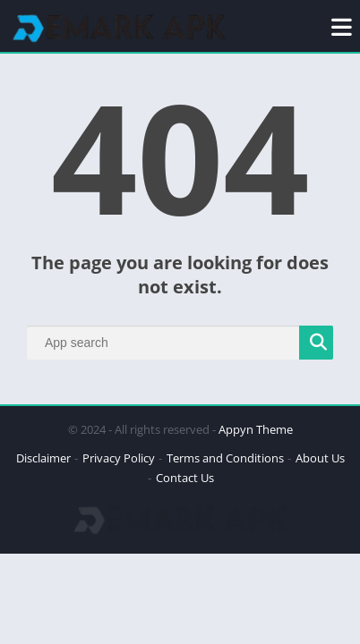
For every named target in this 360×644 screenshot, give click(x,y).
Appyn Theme (256, 429)
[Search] (180, 343)
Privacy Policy (119, 458)
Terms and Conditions (225, 458)
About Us (320, 458)
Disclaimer (43, 458)
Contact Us (185, 478)
